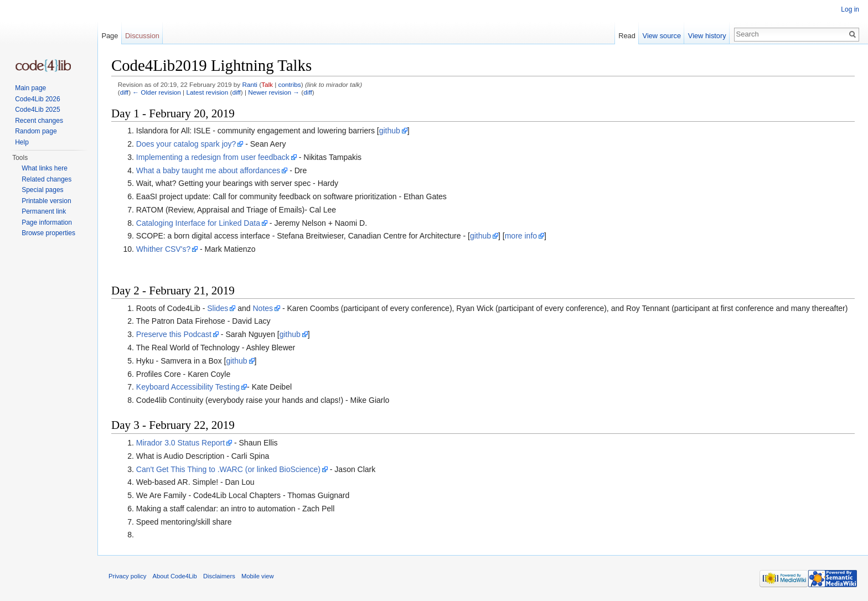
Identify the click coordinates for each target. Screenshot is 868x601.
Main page (30, 88)
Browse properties (48, 233)
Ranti (249, 84)
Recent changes (39, 121)
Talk (267, 84)
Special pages (42, 190)
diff (124, 92)
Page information (47, 222)
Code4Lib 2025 (37, 110)
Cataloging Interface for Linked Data (198, 223)
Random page (36, 131)
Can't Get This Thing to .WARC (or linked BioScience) (228, 469)
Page (110, 36)
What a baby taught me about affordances (208, 170)
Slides (218, 308)
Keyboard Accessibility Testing (188, 387)
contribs (290, 84)
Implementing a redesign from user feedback (213, 157)
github (390, 131)
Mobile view (257, 576)
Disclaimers (219, 576)
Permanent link (44, 211)
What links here (45, 168)
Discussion (142, 36)
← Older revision (157, 92)
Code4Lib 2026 (37, 99)
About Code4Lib (175, 576)
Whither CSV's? (163, 249)
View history (707, 36)
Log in (850, 9)
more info (521, 236)
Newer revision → (274, 92)
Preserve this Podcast (174, 334)
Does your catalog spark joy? (186, 144)
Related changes (46, 179)
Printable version (46, 201)
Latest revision (207, 92)
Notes (263, 308)
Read (627, 36)
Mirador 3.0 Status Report (180, 443)
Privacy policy (127, 576)
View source (662, 36)
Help (22, 142)
